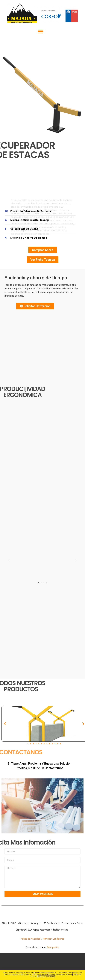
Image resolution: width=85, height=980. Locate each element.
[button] (41, 31)
